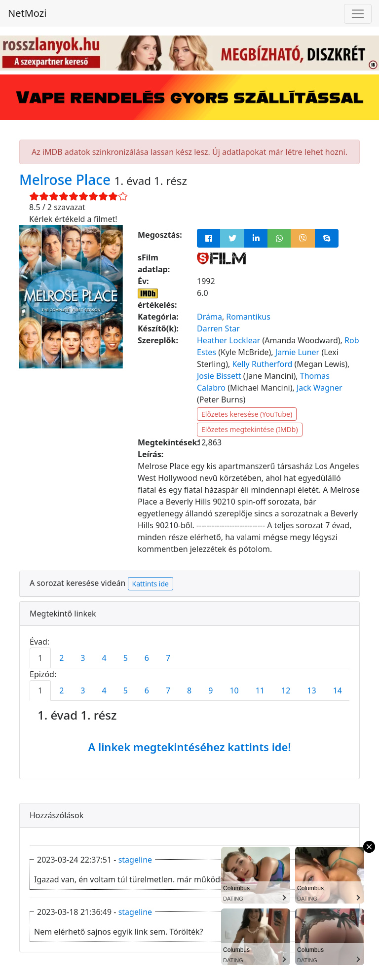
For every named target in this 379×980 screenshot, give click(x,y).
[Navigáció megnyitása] (358, 14)
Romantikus (248, 317)
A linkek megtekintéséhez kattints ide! (189, 747)
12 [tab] (286, 690)
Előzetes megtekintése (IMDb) (250, 429)
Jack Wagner (320, 388)
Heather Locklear (228, 340)
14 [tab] (338, 690)
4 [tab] (104, 658)
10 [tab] (234, 690)
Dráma (209, 317)
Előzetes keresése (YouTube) (247, 414)
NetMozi (27, 13)
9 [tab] (210, 690)
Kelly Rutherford (262, 364)
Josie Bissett (219, 376)
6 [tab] (147, 658)
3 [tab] (83, 658)
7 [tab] (168, 658)
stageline (135, 860)
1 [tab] (40, 658)
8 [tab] (189, 690)
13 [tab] (311, 690)
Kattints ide (151, 584)
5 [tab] (126, 658)
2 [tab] (61, 658)
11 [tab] (260, 690)
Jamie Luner (297, 352)
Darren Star (218, 328)
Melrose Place (67, 180)
